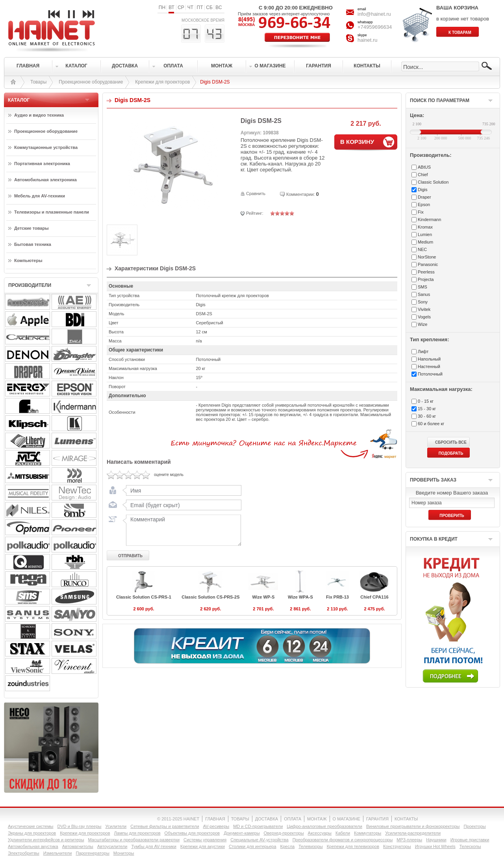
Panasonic (428, 264)
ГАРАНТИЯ (377, 819)
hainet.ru (368, 40)
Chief (423, 175)
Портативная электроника (42, 164)
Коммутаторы (368, 833)
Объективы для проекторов (192, 833)
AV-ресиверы (216, 826)
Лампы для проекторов (137, 833)
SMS (422, 287)
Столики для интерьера (253, 846)
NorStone (427, 257)
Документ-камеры (242, 833)
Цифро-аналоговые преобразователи (324, 826)
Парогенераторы (92, 853)
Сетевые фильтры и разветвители (165, 826)
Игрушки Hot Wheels (435, 846)
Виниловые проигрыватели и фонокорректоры (413, 826)
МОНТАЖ (317, 819)
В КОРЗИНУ (357, 142)
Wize (422, 324)
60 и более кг (431, 424)
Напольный (429, 359)
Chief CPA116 (374, 597)
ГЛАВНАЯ (215, 819)
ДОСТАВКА (267, 819)
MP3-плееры (409, 840)
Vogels (424, 317)
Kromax (425, 227)
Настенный (429, 366)
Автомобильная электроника (45, 180)
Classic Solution (433, 182)
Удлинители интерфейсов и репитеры (46, 840)
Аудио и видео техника (39, 115)
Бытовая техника (33, 244)
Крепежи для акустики (203, 846)
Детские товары (31, 228)
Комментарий (182, 530)
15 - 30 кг (427, 409)
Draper (424, 197)
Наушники (436, 840)
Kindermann (429, 219)
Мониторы (124, 853)
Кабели (343, 833)
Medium (425, 242)
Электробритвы (24, 853)
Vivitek (424, 309)
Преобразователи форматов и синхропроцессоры (343, 840)
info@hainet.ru (374, 14)
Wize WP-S (264, 597)
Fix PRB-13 (337, 597)
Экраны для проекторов (32, 833)
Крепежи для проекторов (162, 82)
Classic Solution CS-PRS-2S (210, 597)
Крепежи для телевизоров (353, 846)
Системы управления (205, 840)
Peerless (426, 272)
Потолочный (430, 374)
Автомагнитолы (78, 846)
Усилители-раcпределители (413, 833)
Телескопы (470, 846)
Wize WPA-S (300, 597)
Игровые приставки (470, 840)
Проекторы (474, 826)
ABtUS (424, 167)
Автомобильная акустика (33, 846)
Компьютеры (28, 260)
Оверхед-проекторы (284, 833)
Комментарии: (300, 194)
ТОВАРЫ (240, 819)
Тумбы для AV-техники (154, 846)
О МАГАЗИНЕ (346, 819)
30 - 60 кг (427, 416)
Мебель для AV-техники (40, 196)
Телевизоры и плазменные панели (52, 212)
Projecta (426, 279)
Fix (421, 212)
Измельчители (58, 853)
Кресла (288, 846)
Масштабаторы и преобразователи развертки (134, 840)
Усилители (116, 826)
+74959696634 (375, 27)
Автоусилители (112, 846)
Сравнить (256, 193)
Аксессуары (320, 833)
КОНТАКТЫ (406, 819)
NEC (422, 249)
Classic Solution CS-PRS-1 (144, 597)
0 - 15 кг (426, 401)
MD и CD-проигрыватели (258, 826)
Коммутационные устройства (46, 147)
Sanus (424, 294)
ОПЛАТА (293, 819)
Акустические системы (31, 826)
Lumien (425, 234)
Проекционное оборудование (91, 82)
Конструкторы (397, 846)
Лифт (423, 351)
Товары (38, 82)
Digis (422, 190)
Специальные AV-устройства (259, 840)
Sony (423, 302)
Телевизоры (310, 846)
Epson (424, 205)
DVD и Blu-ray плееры (79, 826)
